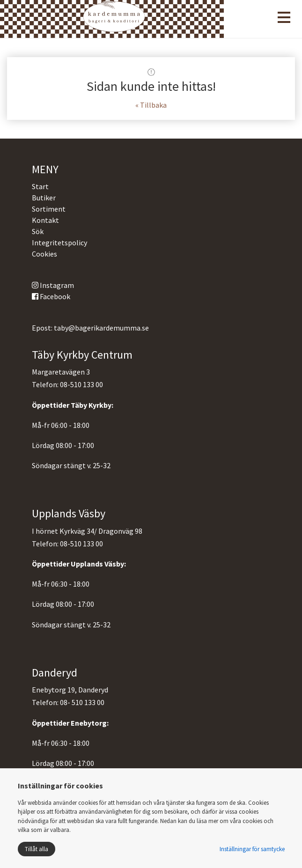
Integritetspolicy (59, 243)
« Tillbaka (151, 105)
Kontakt (45, 220)
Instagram (53, 285)
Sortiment (49, 209)
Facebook (51, 296)
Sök (38, 231)
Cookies (44, 254)
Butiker (44, 198)
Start (40, 186)
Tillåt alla (37, 849)
